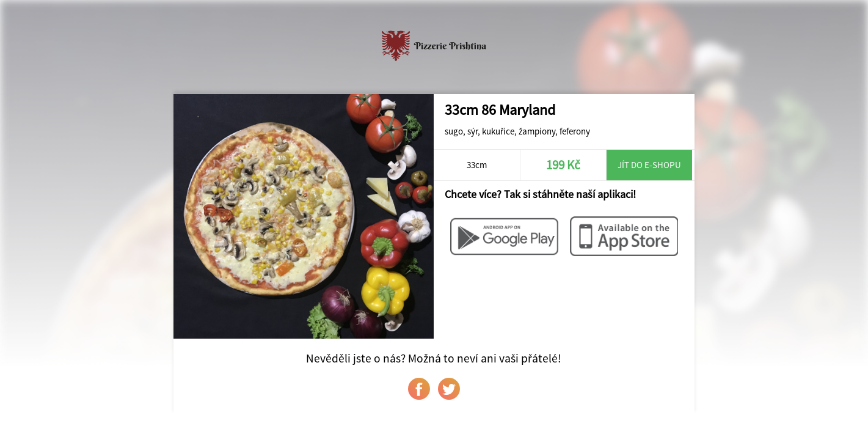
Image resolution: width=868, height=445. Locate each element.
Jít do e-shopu (649, 165)
